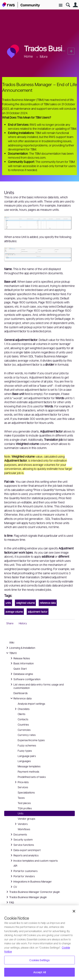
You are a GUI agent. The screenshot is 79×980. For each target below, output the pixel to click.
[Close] (74, 911)
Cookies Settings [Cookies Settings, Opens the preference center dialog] (39, 960)
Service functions (22, 845)
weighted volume (25, 603)
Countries (23, 725)
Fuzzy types (25, 751)
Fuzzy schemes (27, 745)
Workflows (24, 829)
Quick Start (20, 669)
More (44, 56)
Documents (18, 834)
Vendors (21, 824)
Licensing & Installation (20, 648)
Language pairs (27, 756)
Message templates (29, 766)
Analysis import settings (31, 704)
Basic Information (21, 663)
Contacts (23, 719)
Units (21, 813)
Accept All (39, 972)
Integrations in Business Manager (31, 881)
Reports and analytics (24, 855)
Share (10, 623)
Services (23, 787)
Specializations (26, 792)
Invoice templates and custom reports (33, 861)
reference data (48, 603)
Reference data (20, 698)
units (8, 603)
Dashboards (21, 693)
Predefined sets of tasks (32, 777)
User (75, 5)
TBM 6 (11, 653)
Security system (21, 839)
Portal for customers (23, 871)
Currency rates (27, 735)
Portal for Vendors (22, 876)
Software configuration (25, 679)
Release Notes (20, 658)
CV (14, 887)
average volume (14, 612)
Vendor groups (26, 819)
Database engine (21, 674)
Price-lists (21, 782)
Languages (24, 761)
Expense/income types (31, 740)
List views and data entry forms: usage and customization (36, 686)
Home (28, 56)
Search (68, 5)
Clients (21, 714)
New (71, 51)
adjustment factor (38, 612)
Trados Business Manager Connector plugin (32, 892)
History (23, 623)
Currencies (24, 730)
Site (61, 5)
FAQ (10, 902)
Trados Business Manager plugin (26, 897)
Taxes (21, 798)
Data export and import (25, 850)
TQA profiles (25, 808)
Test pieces (24, 803)
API (15, 866)
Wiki (12, 642)
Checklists (21, 709)
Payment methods (28, 772)
